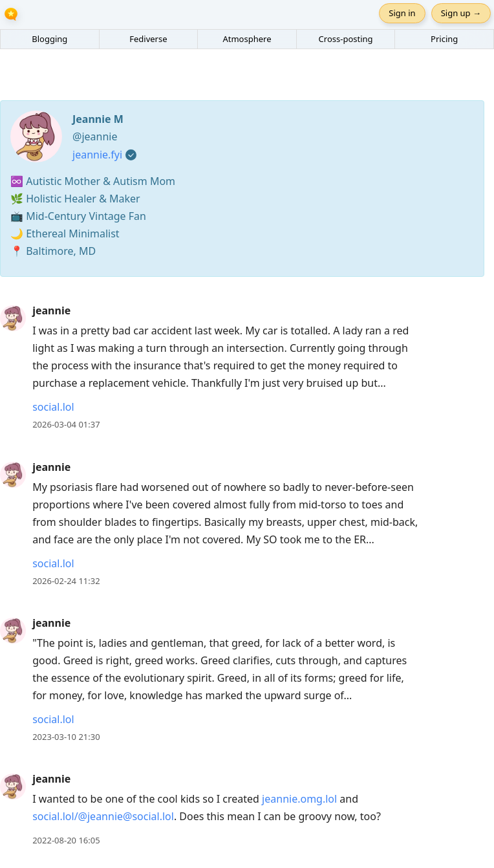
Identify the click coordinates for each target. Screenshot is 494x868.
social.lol (53, 407)
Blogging (49, 39)
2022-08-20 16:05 (66, 840)
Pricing (444, 39)
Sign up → (461, 13)
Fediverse (148, 39)
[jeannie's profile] (13, 318)
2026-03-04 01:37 (66, 424)
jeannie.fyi (97, 155)
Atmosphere (247, 39)
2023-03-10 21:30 (66, 737)
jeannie (51, 310)
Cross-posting (346, 39)
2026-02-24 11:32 (66, 581)
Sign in (402, 13)
